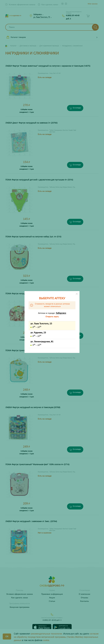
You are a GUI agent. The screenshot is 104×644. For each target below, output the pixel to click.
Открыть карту (52, 317)
